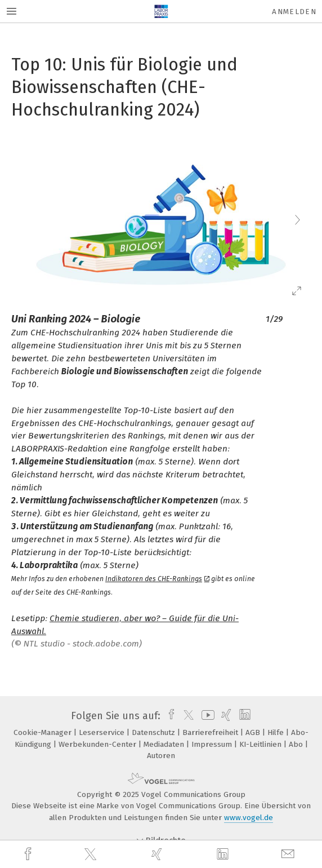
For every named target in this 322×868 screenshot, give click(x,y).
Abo (297, 744)
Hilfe (277, 732)
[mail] (289, 854)
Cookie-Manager (44, 732)
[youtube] (206, 716)
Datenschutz (155, 732)
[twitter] (92, 854)
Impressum (213, 744)
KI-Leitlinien (261, 744)
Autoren (161, 756)
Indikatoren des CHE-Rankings (157, 579)
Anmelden (294, 12)
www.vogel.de (249, 818)
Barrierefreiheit (211, 732)
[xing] (158, 854)
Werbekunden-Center (99, 744)
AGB (254, 732)
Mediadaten (165, 744)
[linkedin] (224, 854)
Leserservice (103, 732)
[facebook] (29, 854)
